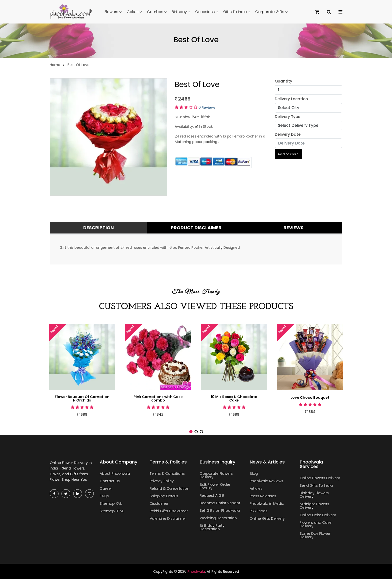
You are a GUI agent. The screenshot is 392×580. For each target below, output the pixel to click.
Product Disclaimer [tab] (196, 228)
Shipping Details (164, 497)
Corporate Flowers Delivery (216, 476)
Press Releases (263, 497)
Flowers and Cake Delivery (316, 525)
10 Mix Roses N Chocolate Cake (234, 399)
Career (106, 489)
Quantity (283, 81)
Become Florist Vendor (220, 504)
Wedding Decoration (218, 519)
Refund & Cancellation (169, 489)
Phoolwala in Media (267, 504)
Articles (256, 489)
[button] (191, 432)
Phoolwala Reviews (266, 482)
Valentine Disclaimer (168, 519)
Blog (254, 474)
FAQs (104, 497)
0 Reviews (207, 107)
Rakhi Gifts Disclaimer (169, 512)
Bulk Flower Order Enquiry (215, 487)
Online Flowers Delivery (320, 479)
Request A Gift (212, 496)
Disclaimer (159, 504)
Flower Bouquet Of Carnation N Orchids (82, 399)
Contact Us (110, 482)
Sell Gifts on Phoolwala (220, 511)
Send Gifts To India (316, 486)
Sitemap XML (111, 504)
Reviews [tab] (293, 228)
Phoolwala (196, 572)
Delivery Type (287, 117)
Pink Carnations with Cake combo (158, 399)
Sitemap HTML (112, 512)
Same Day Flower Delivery (315, 536)
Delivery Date (288, 134)
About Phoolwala (115, 474)
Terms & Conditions (167, 474)
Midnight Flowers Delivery (314, 506)
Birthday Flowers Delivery (314, 495)
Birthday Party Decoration (212, 528)
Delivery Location (291, 99)
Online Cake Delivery (318, 516)
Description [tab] (98, 228)
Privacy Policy (162, 482)
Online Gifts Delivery (267, 519)
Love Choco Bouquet (310, 397)
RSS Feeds (259, 512)
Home (55, 65)
